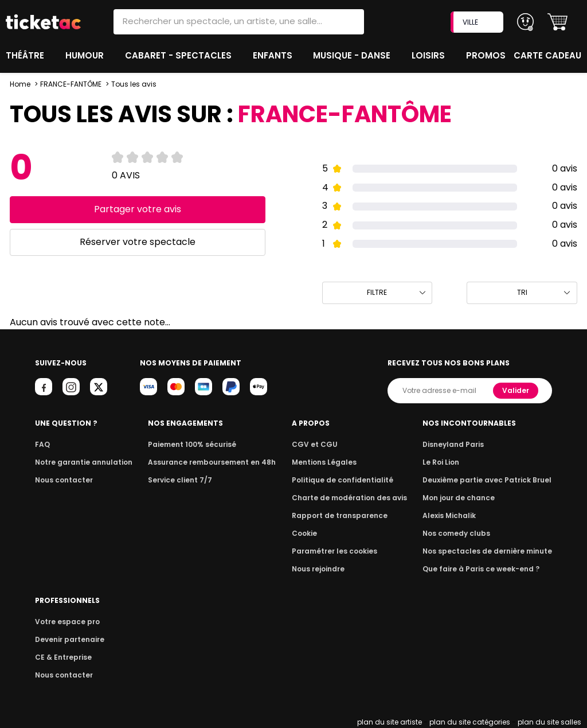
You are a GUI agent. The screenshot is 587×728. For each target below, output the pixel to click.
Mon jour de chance (464, 498)
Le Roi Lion (448, 462)
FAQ (42, 444)
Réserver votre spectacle (137, 242)
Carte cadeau (549, 55)
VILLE (478, 22)
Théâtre (25, 55)
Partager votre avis (137, 209)
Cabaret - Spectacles (179, 55)
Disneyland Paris (459, 444)
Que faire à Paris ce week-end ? (485, 569)
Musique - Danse (353, 55)
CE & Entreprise (61, 657)
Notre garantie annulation (81, 462)
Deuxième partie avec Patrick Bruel (491, 480)
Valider (516, 390)
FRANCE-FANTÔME (72, 84)
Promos (487, 55)
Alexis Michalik (456, 515)
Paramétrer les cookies (337, 551)
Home (20, 84)
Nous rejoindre (322, 569)
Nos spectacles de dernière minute (491, 551)
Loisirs (430, 55)
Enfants (272, 55)
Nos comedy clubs (462, 533)
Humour (86, 55)
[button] (557, 22)
